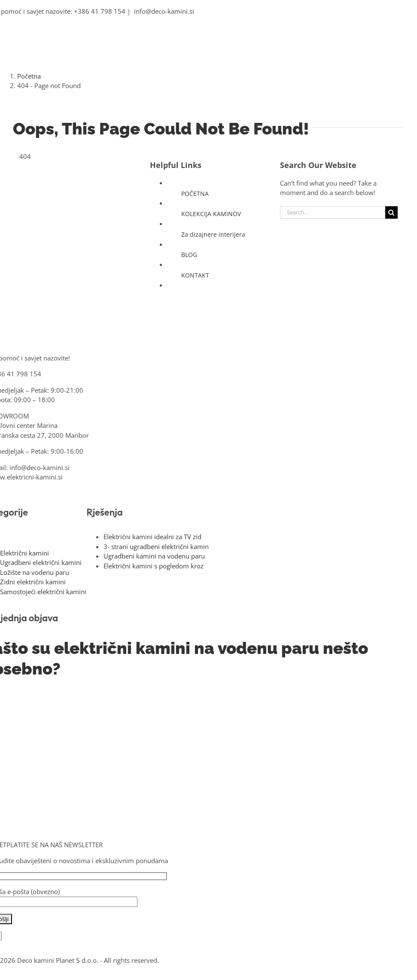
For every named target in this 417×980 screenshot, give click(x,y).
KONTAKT (195, 275)
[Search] (391, 212)
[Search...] (333, 212)
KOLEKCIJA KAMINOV (211, 214)
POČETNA (195, 194)
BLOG (189, 255)
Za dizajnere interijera (213, 234)
